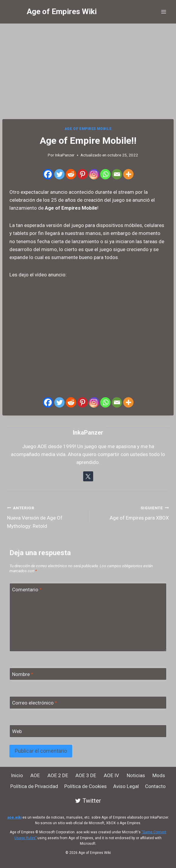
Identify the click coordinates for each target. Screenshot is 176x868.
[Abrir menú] (163, 12)
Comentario (27, 590)
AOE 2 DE (58, 775)
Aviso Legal (126, 786)
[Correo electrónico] (88, 703)
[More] (128, 174)
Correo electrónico (35, 703)
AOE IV (111, 775)
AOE (35, 775)
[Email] (117, 174)
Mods (159, 775)
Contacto (155, 786)
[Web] (88, 731)
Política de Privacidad (34, 786)
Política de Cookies (85, 786)
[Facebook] (48, 174)
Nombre (23, 674)
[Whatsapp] (105, 174)
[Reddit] (71, 174)
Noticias (136, 775)
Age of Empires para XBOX (131, 512)
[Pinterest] (82, 174)
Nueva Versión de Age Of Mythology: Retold (45, 516)
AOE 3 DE (86, 775)
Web (17, 731)
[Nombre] (88, 674)
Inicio (17, 775)
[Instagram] (94, 174)
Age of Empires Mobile (88, 129)
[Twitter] (59, 174)
